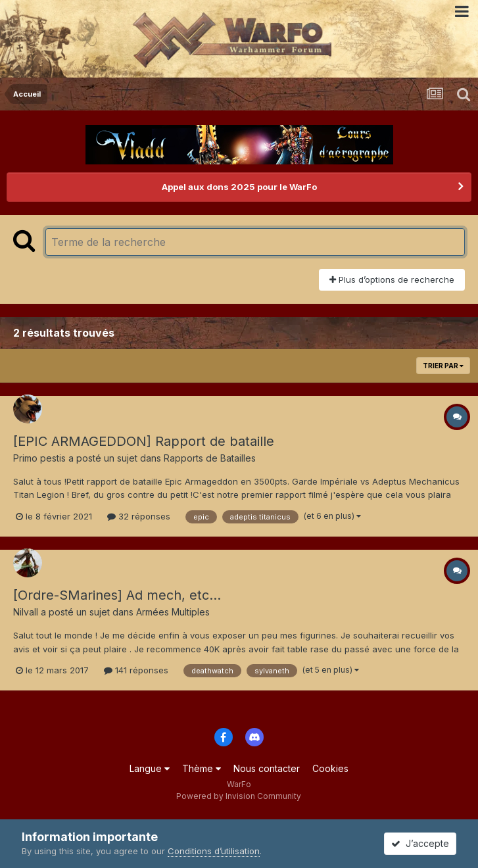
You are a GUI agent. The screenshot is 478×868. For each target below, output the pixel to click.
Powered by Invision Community (239, 796)
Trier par (443, 366)
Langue (150, 768)
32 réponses (139, 516)
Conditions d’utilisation (214, 851)
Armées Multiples (173, 612)
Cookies (330, 768)
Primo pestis (39, 458)
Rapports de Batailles (210, 458)
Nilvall (26, 612)
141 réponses (136, 670)
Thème (202, 768)
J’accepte (420, 843)
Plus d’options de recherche (392, 279)
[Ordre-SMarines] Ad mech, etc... (117, 595)
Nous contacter (267, 768)
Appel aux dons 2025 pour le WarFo (239, 187)
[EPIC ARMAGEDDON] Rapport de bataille (144, 441)
